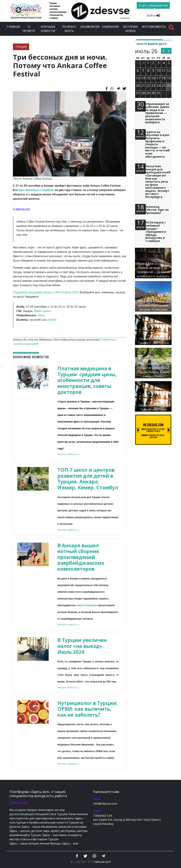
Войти (153, 16)
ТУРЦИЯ (21, 47)
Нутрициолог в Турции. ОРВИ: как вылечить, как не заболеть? (88, 709)
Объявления (90, 27)
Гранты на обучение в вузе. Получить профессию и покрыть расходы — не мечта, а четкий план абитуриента (158, 144)
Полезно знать (69, 29)
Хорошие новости (48, 29)
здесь (41, 315)
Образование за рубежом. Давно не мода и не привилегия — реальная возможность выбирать (157, 113)
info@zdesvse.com (105, 804)
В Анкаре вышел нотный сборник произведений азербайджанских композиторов (81, 557)
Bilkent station (43, 311)
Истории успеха (130, 29)
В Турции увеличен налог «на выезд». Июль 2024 (82, 646)
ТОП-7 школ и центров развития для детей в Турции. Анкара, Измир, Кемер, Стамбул (88, 479)
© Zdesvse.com (21, 209)
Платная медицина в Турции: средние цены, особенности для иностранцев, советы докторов (87, 380)
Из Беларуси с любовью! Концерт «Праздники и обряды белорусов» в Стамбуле (156, 232)
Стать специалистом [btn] (153, 5)
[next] (169, 51)
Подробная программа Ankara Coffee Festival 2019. (46, 292)
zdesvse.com (102, 862)
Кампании (110, 27)
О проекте (29, 29)
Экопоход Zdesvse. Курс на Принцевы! (157, 210)
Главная (13, 27)
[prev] (164, 51)
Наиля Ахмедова (87, 605)
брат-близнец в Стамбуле (36, 190)
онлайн (52, 320)
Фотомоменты (154, 27)
